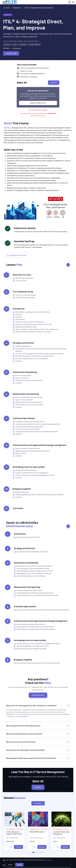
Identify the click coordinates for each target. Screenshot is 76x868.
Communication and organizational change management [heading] (39, 445)
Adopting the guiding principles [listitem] (25, 470)
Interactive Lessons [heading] (25, 228)
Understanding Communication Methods (29, 624)
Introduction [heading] (19, 309)
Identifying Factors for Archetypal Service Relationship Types (37, 644)
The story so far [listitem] (20, 281)
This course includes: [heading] (27, 65)
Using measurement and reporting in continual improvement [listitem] (35, 432)
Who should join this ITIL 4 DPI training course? (23, 726)
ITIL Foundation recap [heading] (23, 292)
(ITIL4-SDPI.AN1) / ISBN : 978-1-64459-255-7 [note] (21, 41)
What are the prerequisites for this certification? (24, 734)
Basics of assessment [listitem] (22, 375)
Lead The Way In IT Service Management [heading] (38, 772)
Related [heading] (15, 798)
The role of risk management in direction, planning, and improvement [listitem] (38, 354)
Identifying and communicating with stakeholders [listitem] (31, 451)
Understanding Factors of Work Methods (30, 576)
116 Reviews (16, 48)
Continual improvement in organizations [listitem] (28, 427)
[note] (7, 45)
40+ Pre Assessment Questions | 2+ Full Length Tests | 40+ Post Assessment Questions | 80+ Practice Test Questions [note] (41, 246)
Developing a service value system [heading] (29, 467)
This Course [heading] (16, 123)
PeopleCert (17, 8)
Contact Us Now (38, 695)
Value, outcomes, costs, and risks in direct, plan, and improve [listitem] (35, 329)
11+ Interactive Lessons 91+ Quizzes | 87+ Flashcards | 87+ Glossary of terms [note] (41, 232)
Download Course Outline (16, 255)
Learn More (49, 860)
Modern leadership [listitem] (21, 492)
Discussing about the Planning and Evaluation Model (33, 593)
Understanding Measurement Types (28, 590)
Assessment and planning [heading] (25, 372)
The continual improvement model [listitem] (26, 429)
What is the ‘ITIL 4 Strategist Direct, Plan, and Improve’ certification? (31, 706)
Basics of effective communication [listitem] (26, 448)
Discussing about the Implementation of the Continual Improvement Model (41, 610)
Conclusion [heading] (18, 508)
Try (10, 847)
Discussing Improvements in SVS (27, 537)
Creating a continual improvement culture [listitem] (29, 422)
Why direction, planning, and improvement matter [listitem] (31, 312)
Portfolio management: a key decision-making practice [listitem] (33, 356)
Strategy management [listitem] (22, 346)
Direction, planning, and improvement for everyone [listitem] (32, 332)
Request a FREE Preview (38, 103)
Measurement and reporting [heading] (26, 394)
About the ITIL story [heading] (22, 275)
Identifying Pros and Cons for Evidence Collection (33, 574)
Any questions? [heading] (38, 681)
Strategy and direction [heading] (23, 343)
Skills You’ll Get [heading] (13, 150)
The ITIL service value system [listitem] (24, 295)
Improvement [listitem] (19, 319)
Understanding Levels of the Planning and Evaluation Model (36, 595)
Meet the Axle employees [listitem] (23, 278)
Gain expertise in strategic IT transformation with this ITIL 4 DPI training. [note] (38, 777)
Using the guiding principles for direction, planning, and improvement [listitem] (38, 495)
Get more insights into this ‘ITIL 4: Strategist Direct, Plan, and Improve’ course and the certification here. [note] (38, 688)
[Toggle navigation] (73, 2)
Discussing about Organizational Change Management (35, 629)
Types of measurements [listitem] (23, 400)
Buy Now (54, 83)
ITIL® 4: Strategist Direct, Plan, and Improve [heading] (33, 25)
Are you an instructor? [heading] (38, 91)
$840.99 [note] (38, 781)
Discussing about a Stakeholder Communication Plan (34, 627)
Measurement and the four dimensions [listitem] (28, 402)
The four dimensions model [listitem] (24, 298)
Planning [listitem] (17, 317)
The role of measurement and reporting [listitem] (28, 322)
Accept (19, 865)
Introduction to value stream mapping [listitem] (27, 380)
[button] (33, 852)
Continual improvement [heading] (24, 418)
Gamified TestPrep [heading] (24, 241)
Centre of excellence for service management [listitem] (30, 473)
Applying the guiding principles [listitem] (25, 327)
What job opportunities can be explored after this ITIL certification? (31, 758)
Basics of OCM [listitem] (19, 453)
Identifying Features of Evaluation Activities (30, 649)
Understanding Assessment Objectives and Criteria (33, 571)
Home (6, 8)
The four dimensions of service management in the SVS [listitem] (34, 475)
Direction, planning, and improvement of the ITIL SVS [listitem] (32, 324)
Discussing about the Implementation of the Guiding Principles (37, 663)
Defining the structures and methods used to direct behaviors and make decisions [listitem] (39, 350)
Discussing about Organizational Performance (32, 569)
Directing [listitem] (17, 314)
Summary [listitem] (17, 361)
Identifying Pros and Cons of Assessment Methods (33, 566)
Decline (10, 865)
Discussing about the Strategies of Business (31, 552)
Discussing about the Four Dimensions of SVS (31, 646)
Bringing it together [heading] (22, 489)
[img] (15, 819)
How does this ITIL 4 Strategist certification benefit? (26, 750)
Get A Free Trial (11, 53)
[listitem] (37, 8)
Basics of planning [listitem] (20, 378)
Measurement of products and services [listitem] (28, 405)
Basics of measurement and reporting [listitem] (27, 397)
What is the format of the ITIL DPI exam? (21, 742)
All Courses (38, 803)
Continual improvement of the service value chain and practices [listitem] (36, 424)
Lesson (14, 265)
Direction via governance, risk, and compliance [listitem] (30, 359)
